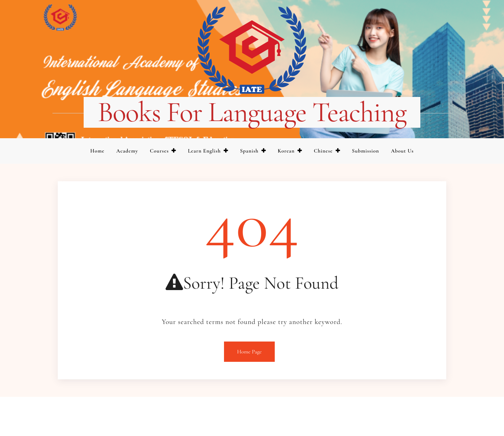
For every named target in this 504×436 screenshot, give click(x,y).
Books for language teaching (252, 112)
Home (97, 151)
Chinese (323, 151)
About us (402, 151)
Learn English (204, 151)
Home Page (249, 352)
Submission (366, 151)
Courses (159, 151)
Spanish (249, 151)
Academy (127, 151)
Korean (286, 151)
